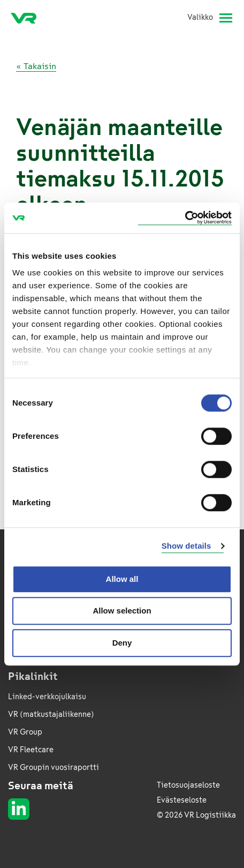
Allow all (122, 579)
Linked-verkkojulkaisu (47, 697)
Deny (122, 643)
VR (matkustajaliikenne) (51, 714)
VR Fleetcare (31, 750)
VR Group (25, 732)
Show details (186, 546)
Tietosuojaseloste (188, 785)
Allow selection (122, 611)
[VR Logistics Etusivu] (28, 18)
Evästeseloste (182, 800)
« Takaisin (36, 66)
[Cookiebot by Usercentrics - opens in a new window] (185, 218)
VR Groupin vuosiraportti (54, 768)
